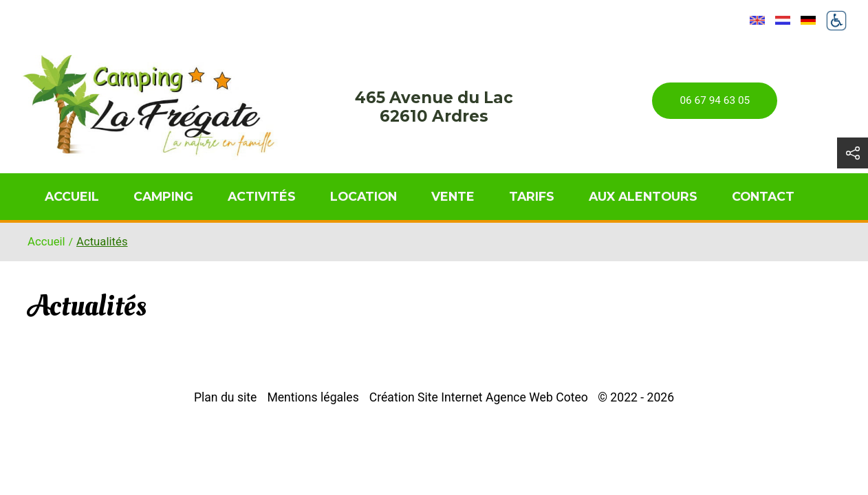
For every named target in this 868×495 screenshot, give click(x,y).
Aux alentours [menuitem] (643, 196)
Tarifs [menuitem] (532, 196)
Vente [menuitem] (453, 196)
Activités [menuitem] (262, 196)
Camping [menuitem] (163, 196)
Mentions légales (313, 397)
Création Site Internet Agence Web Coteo (479, 397)
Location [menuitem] (364, 196)
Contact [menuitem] (763, 196)
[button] (853, 153)
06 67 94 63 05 (715, 100)
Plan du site (225, 397)
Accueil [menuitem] (72, 196)
